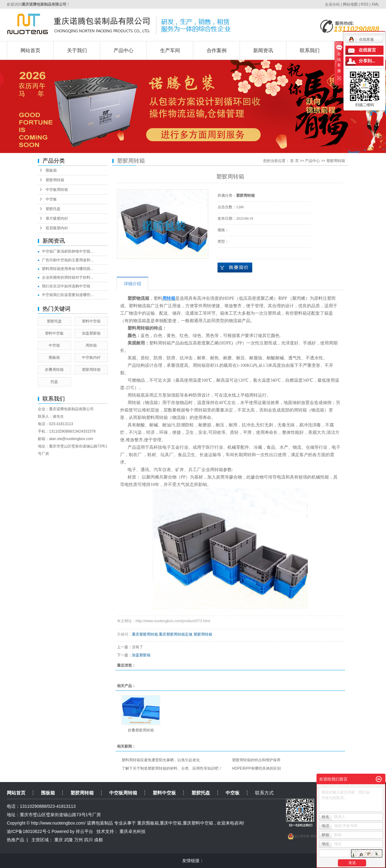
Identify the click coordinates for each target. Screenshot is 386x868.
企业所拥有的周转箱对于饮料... (68, 277)
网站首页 (30, 50)
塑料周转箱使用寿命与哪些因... (68, 269)
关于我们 (77, 50)
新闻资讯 (263, 50)
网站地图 (351, 4)
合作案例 (217, 50)
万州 (79, 840)
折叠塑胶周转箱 (141, 730)
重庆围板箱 (148, 823)
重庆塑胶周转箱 (145, 634)
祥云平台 (84, 831)
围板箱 (51, 170)
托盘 (54, 382)
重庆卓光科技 (132, 831)
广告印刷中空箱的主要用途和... (68, 260)
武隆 (69, 840)
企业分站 (332, 4)
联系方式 (264, 793)
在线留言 (367, 50)
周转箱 (91, 345)
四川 (88, 840)
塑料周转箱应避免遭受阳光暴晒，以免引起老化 (161, 760)
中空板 (51, 199)
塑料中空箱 (91, 321)
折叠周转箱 (54, 370)
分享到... (367, 61)
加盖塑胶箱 (91, 333)
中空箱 (54, 345)
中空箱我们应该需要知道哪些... (68, 295)
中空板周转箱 (57, 190)
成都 (98, 840)
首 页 (294, 161)
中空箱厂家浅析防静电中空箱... (68, 251)
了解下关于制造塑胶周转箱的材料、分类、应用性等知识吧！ (172, 768)
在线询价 (235, 268)
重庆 (59, 840)
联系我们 (310, 50)
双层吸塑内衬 (57, 228)
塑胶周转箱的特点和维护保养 (256, 760)
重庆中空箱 (171, 823)
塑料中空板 (54, 333)
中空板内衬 (91, 358)
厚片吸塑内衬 (57, 218)
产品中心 (123, 50)
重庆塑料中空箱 (198, 823)
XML (375, 4)
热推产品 (16, 840)
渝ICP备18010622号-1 (29, 831)
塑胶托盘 (53, 209)
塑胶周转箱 (55, 180)
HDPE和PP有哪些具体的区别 (256, 768)
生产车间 (170, 50)
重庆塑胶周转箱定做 (176, 634)
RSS (365, 4)
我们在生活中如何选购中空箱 (66, 286)
